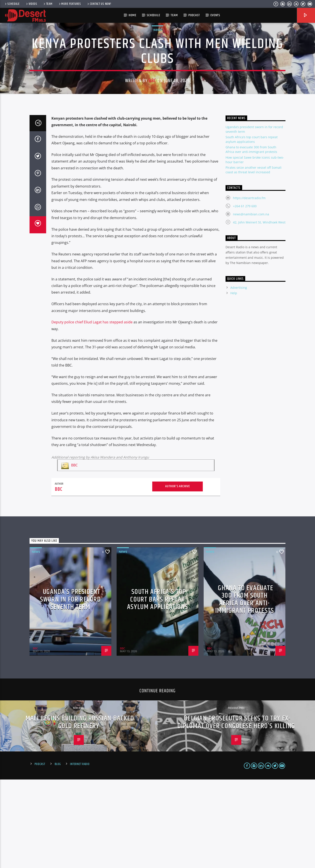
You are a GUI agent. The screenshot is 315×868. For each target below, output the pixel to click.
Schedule (12, 4)
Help (234, 382)
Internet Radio (80, 853)
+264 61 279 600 (245, 295)
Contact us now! (99, 4)
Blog (58, 853)
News (157, 74)
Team (48, 4)
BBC (152, 125)
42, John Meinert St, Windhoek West (259, 311)
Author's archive (178, 575)
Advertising (239, 376)
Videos (31, 4)
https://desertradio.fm (249, 286)
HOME (132, 15)
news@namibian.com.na (251, 303)
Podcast (194, 15)
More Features (70, 4)
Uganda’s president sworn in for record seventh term (70, 688)
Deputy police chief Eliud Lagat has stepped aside (92, 411)
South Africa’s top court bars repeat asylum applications (157, 688)
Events (215, 15)
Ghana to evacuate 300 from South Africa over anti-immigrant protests (245, 688)
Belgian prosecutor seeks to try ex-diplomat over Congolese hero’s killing (236, 811)
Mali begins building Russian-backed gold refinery (80, 811)
